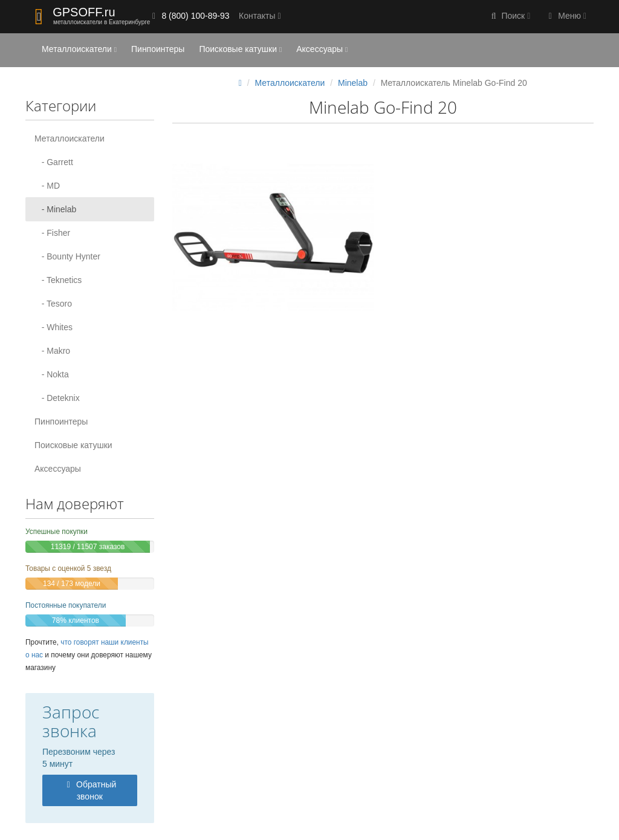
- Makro (52, 351)
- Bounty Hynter (67, 256)
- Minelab (55, 209)
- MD (47, 186)
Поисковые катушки (240, 49)
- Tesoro (53, 304)
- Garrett (54, 162)
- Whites (53, 327)
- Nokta (52, 374)
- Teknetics (58, 280)
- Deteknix (57, 398)
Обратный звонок (89, 790)
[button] (510, 17)
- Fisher (52, 233)
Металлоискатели (79, 49)
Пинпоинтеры (158, 49)
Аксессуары (322, 49)
